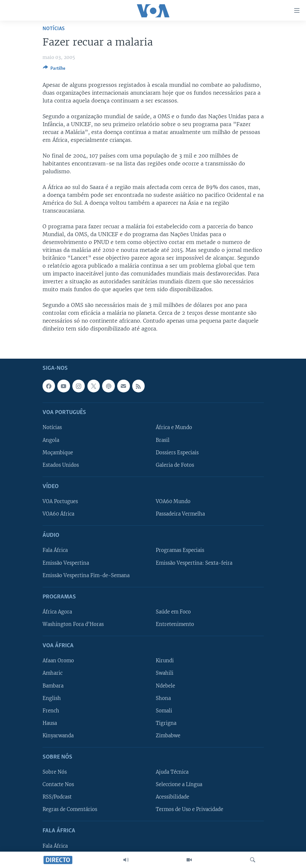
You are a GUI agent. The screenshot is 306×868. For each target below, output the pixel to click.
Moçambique (58, 452)
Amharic (53, 673)
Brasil (163, 440)
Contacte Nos (58, 784)
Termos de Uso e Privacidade (189, 809)
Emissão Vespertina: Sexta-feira (194, 563)
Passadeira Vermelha (180, 514)
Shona (163, 698)
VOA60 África (58, 514)
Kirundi (165, 661)
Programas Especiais (180, 550)
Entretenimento (175, 624)
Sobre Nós (55, 772)
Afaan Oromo (58, 661)
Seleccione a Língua (179, 784)
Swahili (165, 673)
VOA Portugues (60, 501)
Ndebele (165, 686)
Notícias (54, 29)
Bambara (53, 686)
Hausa (50, 723)
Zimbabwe (168, 736)
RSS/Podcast (57, 797)
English (52, 698)
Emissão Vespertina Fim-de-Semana (86, 575)
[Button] (54, 69)
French (51, 710)
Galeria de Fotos (175, 465)
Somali (164, 710)
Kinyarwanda (58, 736)
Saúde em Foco (173, 612)
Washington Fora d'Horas (73, 624)
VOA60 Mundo (173, 501)
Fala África (55, 550)
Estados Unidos (61, 465)
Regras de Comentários (70, 809)
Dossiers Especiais (177, 452)
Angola (51, 440)
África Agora (57, 612)
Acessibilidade (172, 797)
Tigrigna (166, 723)
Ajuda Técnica (172, 772)
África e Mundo (174, 427)
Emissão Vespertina (66, 563)
